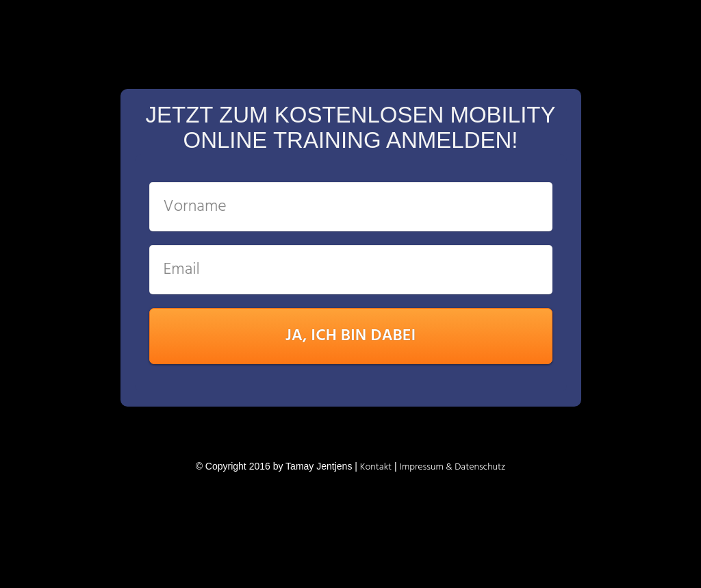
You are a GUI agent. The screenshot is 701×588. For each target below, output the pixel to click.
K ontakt (376, 467)
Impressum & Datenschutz (453, 467)
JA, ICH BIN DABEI (351, 336)
